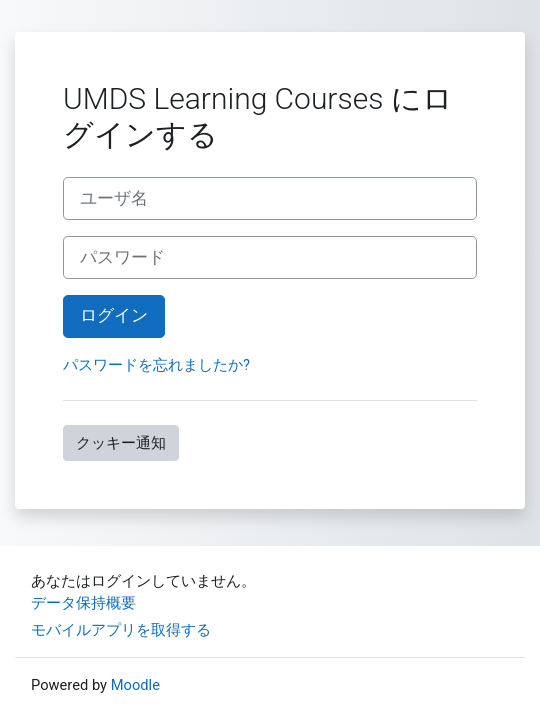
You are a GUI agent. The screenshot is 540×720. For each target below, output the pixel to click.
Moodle (135, 685)
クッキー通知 (121, 443)
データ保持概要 (83, 603)
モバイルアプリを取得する (121, 630)
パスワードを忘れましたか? (156, 365)
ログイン (114, 315)
